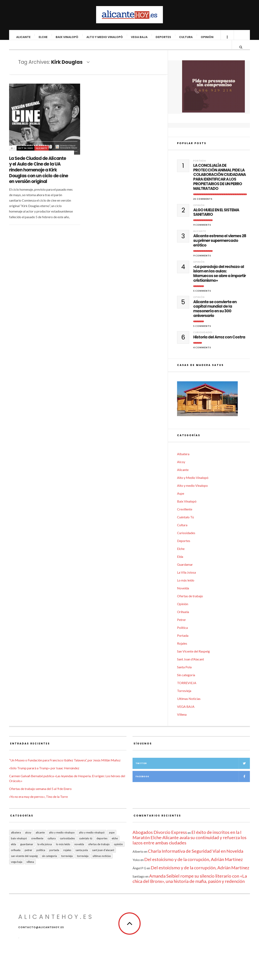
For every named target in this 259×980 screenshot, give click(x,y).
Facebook (193, 784)
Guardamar (185, 572)
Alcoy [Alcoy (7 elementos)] (28, 840)
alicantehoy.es (56, 924)
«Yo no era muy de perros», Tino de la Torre (38, 804)
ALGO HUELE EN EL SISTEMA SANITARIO (216, 220)
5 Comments (202, 298)
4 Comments (202, 355)
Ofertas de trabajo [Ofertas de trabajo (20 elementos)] (99, 852)
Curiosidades (203, 340)
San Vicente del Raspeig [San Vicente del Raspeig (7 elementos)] (24, 863)
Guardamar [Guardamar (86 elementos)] (27, 852)
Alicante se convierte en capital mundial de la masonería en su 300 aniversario (215, 316)
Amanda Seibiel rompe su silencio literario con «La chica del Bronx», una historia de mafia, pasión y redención (190, 886)
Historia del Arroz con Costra (219, 345)
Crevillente (185, 517)
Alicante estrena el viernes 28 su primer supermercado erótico (220, 248)
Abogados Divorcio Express (160, 840)
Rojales (182, 651)
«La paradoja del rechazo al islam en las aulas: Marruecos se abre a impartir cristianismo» (220, 281)
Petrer (182, 627)
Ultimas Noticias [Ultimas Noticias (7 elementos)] (102, 863)
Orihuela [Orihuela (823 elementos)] (16, 858)
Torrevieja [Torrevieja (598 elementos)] (67, 863)
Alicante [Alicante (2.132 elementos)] (40, 840)
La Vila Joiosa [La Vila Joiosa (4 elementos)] (45, 852)
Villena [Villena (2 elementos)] (30, 869)
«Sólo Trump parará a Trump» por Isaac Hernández (44, 775)
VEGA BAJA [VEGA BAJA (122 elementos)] (17, 869)
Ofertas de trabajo (190, 603)
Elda (180, 564)
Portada (200, 168)
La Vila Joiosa (186, 580)
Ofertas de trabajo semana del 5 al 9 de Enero (40, 796)
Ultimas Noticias (189, 706)
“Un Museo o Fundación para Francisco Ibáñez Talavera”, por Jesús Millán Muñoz (65, 768)
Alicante (24, 37)
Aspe (181, 501)
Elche (43, 37)
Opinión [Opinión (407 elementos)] (118, 852)
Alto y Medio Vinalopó (105, 37)
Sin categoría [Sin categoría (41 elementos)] (49, 863)
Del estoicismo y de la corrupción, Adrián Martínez (194, 867)
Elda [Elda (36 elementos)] (13, 852)
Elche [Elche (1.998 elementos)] (115, 846)
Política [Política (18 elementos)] (41, 858)
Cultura (186, 37)
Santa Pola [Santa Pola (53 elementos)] (82, 858)
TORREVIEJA (187, 690)
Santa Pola (184, 674)
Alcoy (181, 469)
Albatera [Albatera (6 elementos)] (16, 840)
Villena (182, 722)
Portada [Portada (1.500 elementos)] (54, 858)
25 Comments (203, 206)
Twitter (193, 771)
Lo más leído (186, 588)
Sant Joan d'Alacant (191, 667)
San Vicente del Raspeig (193, 659)
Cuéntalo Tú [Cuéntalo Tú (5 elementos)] (86, 846)
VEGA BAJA (139, 37)
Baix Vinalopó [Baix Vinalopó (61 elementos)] (19, 846)
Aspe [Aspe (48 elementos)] (112, 840)
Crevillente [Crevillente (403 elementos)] (37, 846)
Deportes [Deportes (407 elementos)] (102, 846)
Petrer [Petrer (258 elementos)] (28, 858)
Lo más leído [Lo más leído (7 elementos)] (63, 852)
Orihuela (183, 619)
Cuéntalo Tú (185, 525)
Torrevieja (184, 698)
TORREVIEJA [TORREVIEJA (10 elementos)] (83, 863)
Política (182, 635)
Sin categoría (186, 682)
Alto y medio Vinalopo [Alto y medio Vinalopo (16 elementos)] (62, 840)
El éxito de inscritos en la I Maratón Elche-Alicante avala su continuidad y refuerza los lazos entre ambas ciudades (189, 845)
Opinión (207, 37)
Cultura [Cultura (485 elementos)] (52, 846)
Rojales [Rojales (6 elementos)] (67, 858)
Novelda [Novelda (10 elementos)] (79, 852)
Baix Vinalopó (67, 37)
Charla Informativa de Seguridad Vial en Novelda (196, 858)
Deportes (163, 37)
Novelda (183, 596)
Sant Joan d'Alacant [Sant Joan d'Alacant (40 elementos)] (103, 858)
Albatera (183, 461)
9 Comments (202, 232)
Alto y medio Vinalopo (192, 493)
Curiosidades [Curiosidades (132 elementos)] (67, 846)
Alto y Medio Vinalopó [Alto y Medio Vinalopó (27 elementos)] (92, 840)
